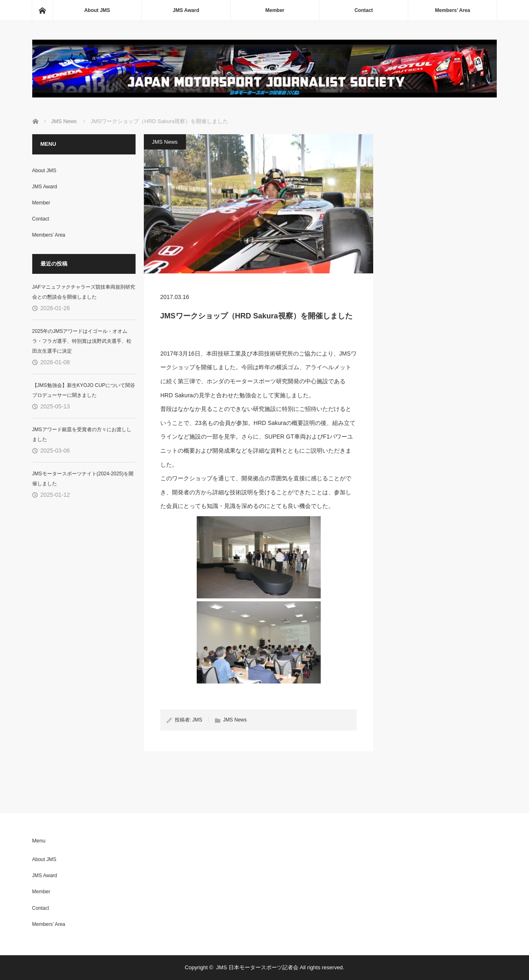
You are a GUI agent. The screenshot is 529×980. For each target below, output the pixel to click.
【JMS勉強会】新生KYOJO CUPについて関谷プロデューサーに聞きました (84, 390)
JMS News (165, 142)
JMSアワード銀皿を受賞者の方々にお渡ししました (82, 434)
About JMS (97, 10)
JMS (197, 720)
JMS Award (186, 10)
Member (275, 10)
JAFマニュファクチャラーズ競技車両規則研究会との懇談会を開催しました (84, 292)
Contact (364, 10)
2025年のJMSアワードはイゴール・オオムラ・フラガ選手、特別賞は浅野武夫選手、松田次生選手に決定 (82, 341)
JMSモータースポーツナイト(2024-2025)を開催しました (83, 479)
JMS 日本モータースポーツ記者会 (257, 967)
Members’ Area (453, 10)
